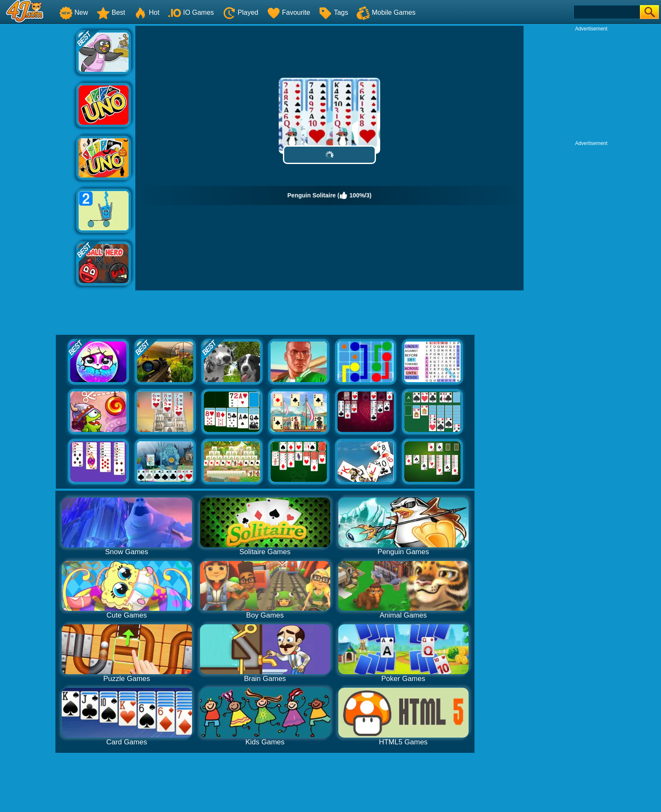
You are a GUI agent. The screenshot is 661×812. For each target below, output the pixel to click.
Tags (333, 12)
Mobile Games (386, 12)
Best (111, 12)
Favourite (289, 12)
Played (240, 12)
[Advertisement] (38, 153)
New (74, 12)
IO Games (191, 12)
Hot (147, 12)
